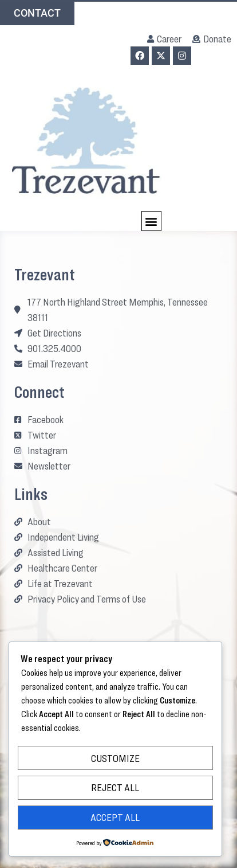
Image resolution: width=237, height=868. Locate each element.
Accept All (115, 817)
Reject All (115, 787)
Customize (115, 758)
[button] (151, 221)
